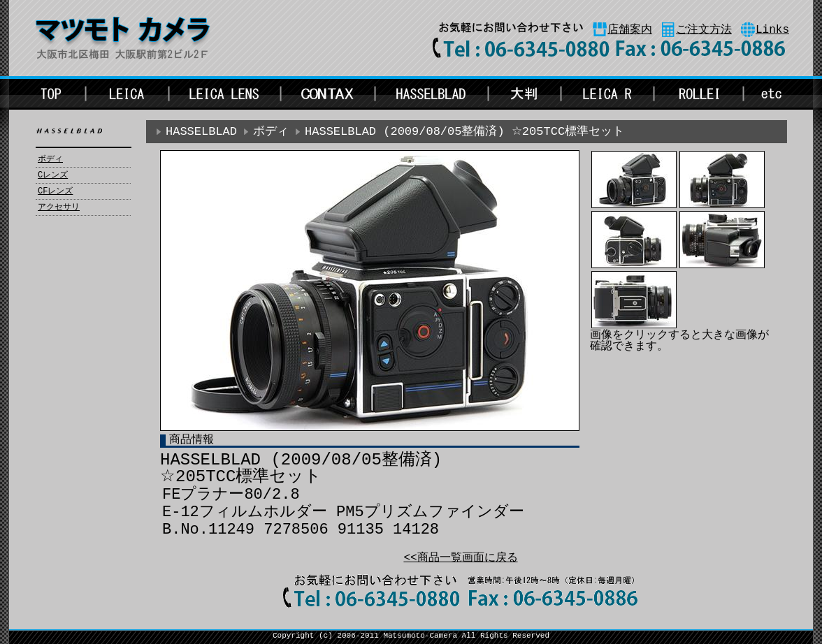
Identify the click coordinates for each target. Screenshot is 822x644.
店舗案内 (630, 30)
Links (772, 30)
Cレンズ (53, 175)
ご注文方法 (704, 30)
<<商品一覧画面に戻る (460, 558)
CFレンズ (55, 191)
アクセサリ (59, 207)
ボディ (50, 159)
